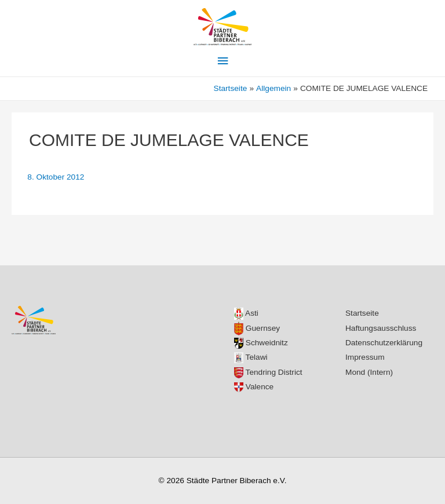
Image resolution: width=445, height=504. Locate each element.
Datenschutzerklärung (384, 343)
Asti (246, 313)
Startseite (362, 313)
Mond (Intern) (369, 372)
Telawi (251, 357)
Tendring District (268, 372)
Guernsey (257, 328)
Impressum (365, 357)
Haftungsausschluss (381, 328)
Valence (254, 387)
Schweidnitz (261, 343)
